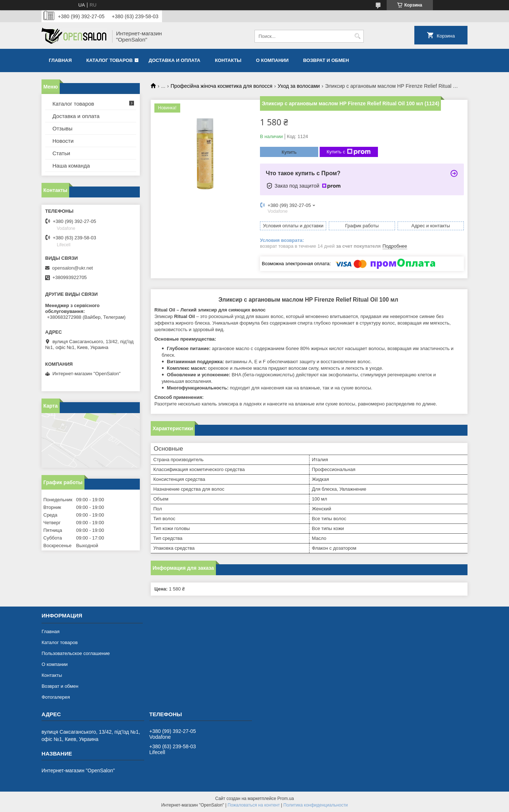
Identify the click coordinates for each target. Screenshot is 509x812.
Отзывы (62, 128)
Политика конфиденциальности (315, 805)
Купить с (349, 152)
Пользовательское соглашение (76, 653)
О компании (272, 60)
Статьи (61, 153)
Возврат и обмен (326, 60)
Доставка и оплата (174, 60)
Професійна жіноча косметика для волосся (222, 86)
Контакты (228, 60)
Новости (63, 141)
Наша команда (71, 166)
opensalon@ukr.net (72, 268)
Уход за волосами (299, 86)
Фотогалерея (56, 697)
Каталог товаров (109, 60)
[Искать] (357, 36)
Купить (289, 152)
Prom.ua (286, 799)
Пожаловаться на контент (254, 805)
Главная (60, 60)
